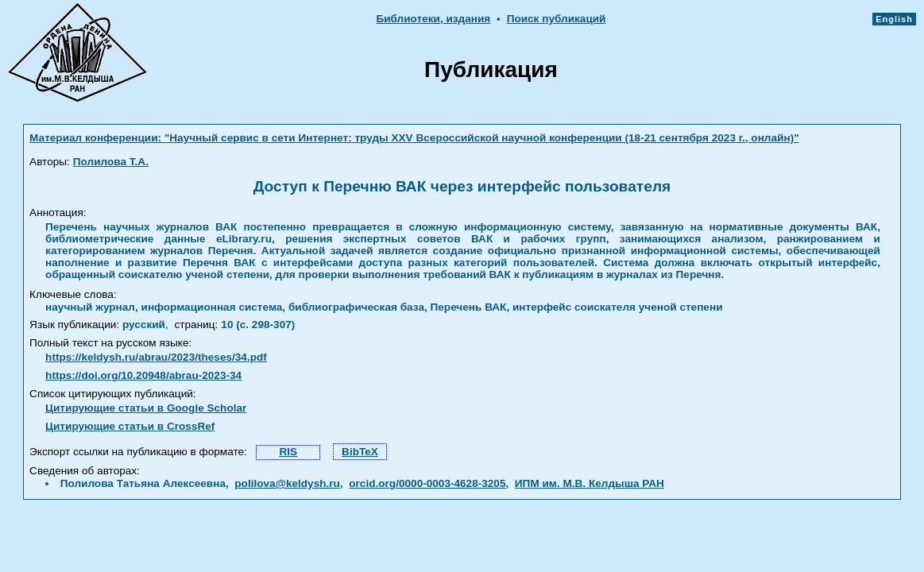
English (894, 19)
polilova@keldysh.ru (287, 483)
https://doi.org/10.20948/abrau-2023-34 (143, 375)
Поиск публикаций (557, 19)
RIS (288, 452)
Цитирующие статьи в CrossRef (130, 426)
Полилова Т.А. (111, 162)
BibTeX (360, 452)
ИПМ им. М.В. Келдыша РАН (590, 483)
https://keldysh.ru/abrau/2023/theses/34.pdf (156, 357)
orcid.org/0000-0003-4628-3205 (427, 483)
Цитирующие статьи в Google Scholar (146, 408)
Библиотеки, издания (433, 19)
